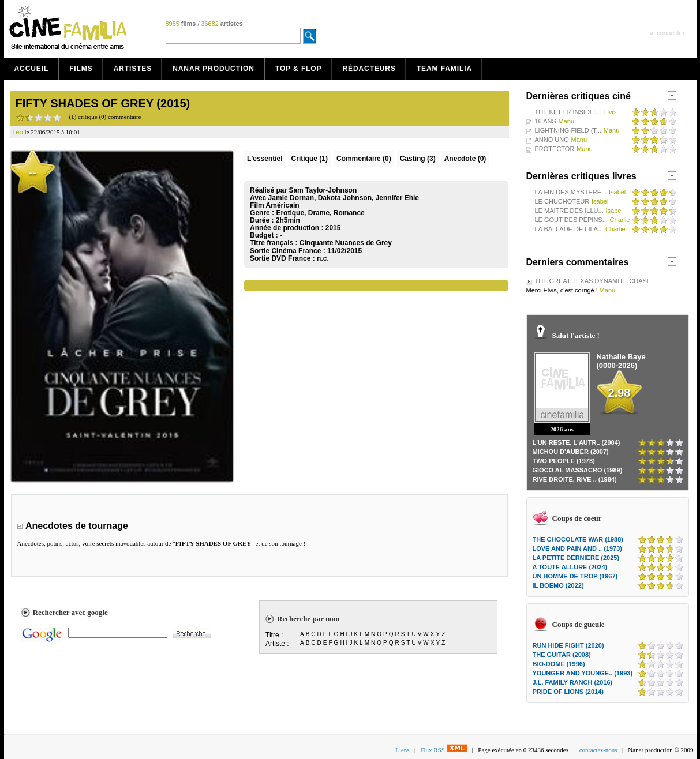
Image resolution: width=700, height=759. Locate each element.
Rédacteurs (369, 69)
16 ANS (546, 121)
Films (81, 69)
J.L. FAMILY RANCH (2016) (573, 682)
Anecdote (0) (465, 159)
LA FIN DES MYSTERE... (571, 192)
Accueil (32, 69)
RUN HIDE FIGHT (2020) (568, 645)
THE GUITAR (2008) (562, 655)
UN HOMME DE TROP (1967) (575, 576)
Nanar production (214, 69)
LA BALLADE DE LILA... (569, 229)
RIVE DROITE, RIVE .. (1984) (575, 479)
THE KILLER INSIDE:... (568, 112)
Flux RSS (443, 750)
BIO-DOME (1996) (559, 664)
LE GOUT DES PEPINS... (571, 220)
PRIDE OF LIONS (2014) (568, 692)
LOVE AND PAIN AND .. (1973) (577, 548)
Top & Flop (299, 69)
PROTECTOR (555, 149)
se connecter (667, 33)
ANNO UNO (552, 140)
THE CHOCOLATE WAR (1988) (578, 539)
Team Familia (444, 69)
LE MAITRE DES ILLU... (569, 211)
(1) (310, 159)
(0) (364, 159)
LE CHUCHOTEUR (562, 201)
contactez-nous (598, 750)
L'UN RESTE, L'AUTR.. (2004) (577, 442)
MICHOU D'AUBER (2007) (571, 452)
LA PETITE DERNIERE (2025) (576, 558)
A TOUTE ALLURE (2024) (570, 567)
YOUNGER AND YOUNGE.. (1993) (583, 673)
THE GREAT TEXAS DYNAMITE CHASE (593, 281)
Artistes (133, 69)
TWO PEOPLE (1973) (564, 461)
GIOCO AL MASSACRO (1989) (578, 470)
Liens (402, 750)
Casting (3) (418, 159)
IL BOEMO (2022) (558, 585)
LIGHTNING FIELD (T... (568, 130)
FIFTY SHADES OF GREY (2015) (103, 103)
